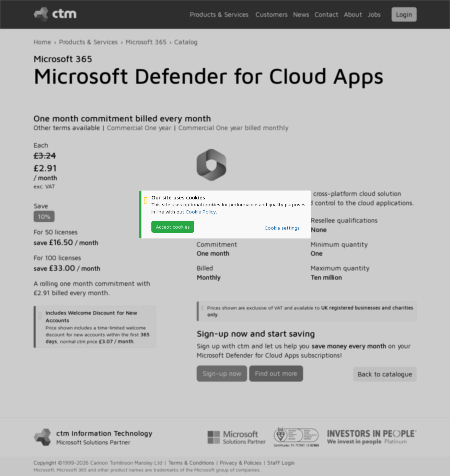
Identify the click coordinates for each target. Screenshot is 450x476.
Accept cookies (173, 227)
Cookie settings (282, 228)
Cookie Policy (201, 211)
